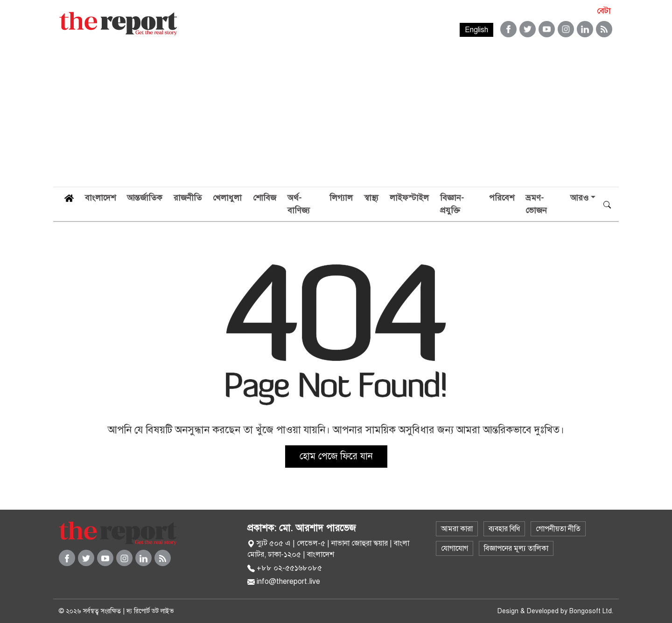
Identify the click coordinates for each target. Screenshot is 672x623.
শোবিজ (265, 198)
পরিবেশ (502, 198)
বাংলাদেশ (100, 198)
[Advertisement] (336, 117)
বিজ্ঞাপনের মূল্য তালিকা (516, 548)
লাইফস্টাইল (409, 198)
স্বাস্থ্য (371, 198)
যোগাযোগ (455, 548)
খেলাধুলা (227, 198)
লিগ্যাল (341, 198)
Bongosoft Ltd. (591, 611)
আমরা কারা (457, 529)
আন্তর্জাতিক (145, 198)
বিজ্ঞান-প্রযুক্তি (452, 204)
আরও (579, 198)
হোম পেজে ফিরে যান (336, 456)
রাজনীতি (188, 198)
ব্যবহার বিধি (504, 529)
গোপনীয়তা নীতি (558, 529)
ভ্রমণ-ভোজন (536, 204)
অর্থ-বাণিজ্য (299, 204)
